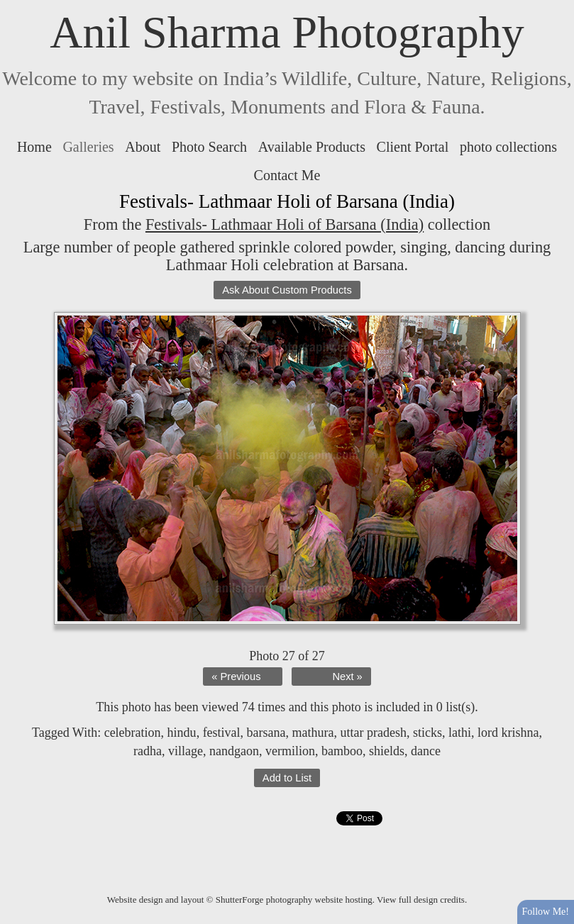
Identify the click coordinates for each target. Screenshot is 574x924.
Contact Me (287, 175)
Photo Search (209, 147)
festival (222, 733)
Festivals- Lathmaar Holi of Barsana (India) (285, 224)
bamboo (342, 751)
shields (387, 751)
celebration (133, 733)
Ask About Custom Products (287, 290)
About (143, 147)
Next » (347, 677)
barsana (266, 733)
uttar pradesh (374, 733)
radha (148, 751)
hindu (182, 733)
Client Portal (413, 147)
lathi (460, 733)
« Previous (236, 677)
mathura (313, 733)
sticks (427, 733)
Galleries (88, 147)
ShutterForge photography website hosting (294, 900)
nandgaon (234, 751)
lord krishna (508, 733)
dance (426, 751)
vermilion (290, 751)
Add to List (287, 778)
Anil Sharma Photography (287, 32)
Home (34, 147)
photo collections (508, 147)
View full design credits (421, 900)
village (186, 751)
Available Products (312, 147)
